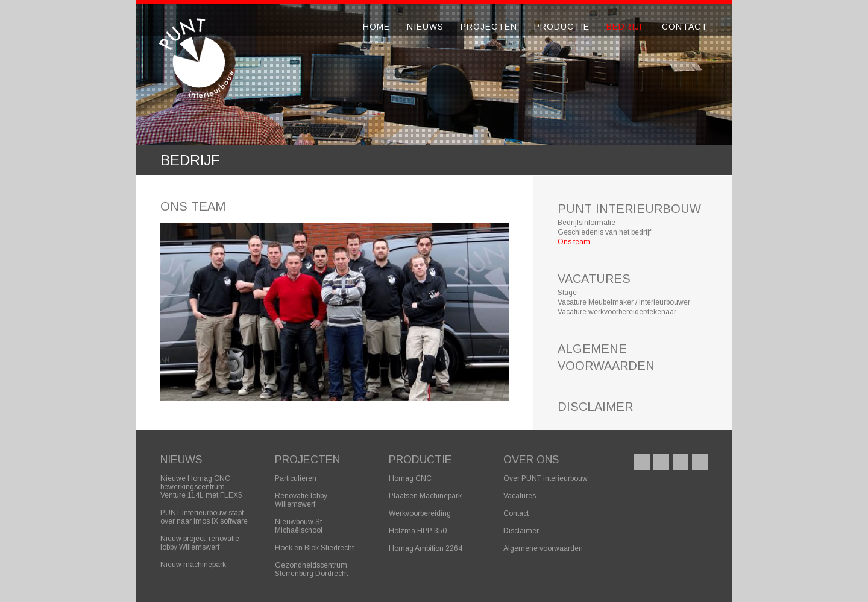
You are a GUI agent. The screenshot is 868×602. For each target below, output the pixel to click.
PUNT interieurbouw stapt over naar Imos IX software (204, 517)
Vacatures (520, 496)
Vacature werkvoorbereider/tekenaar (617, 312)
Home (376, 27)
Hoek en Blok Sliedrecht (314, 548)
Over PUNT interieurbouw (546, 478)
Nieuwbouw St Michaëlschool (299, 526)
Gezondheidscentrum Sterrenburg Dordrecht (311, 569)
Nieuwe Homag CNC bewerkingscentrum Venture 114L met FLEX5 (201, 487)
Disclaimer (521, 531)
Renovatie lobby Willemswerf (301, 500)
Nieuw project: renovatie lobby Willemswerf (200, 543)
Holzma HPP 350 (418, 531)
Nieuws (425, 27)
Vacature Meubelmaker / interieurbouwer (624, 302)
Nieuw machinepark (193, 565)
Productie (562, 27)
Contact (685, 27)
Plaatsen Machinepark (425, 496)
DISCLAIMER (595, 407)
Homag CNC (410, 478)
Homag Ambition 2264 (426, 548)
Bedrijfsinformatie (587, 223)
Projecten (489, 27)
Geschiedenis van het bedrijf (604, 232)
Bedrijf (626, 27)
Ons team (574, 242)
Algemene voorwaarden (543, 548)
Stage (567, 293)
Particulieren (296, 478)
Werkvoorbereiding (420, 513)
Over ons (531, 460)
